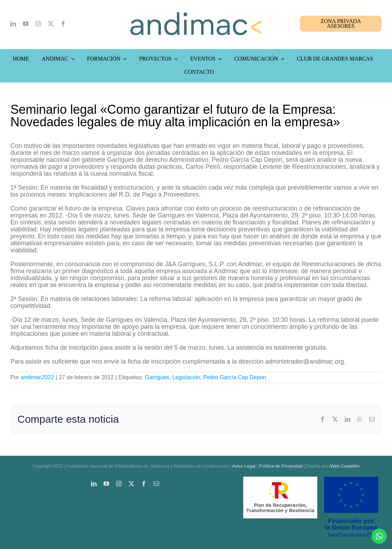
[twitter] (51, 24)
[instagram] (38, 24)
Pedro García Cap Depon (235, 377)
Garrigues (157, 377)
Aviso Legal (244, 466)
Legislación (186, 377)
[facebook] (63, 24)
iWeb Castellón (345, 466)
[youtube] (26, 24)
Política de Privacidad (281, 466)
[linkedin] (13, 24)
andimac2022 (37, 377)
